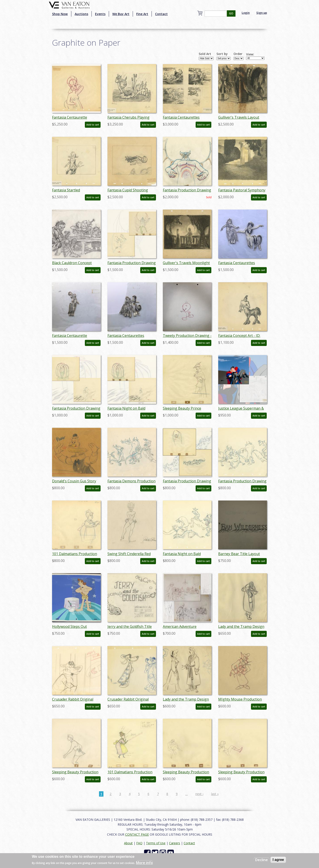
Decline (262, 860)
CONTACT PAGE (137, 834)
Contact (161, 14)
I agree (278, 860)
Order (238, 54)
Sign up (262, 13)
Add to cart (93, 125)
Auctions (81, 14)
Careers (175, 843)
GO (231, 13)
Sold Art (205, 54)
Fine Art (142, 14)
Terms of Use (156, 843)
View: (250, 54)
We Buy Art (121, 14)
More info (144, 863)
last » (215, 794)
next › (199, 794)
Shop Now (60, 14)
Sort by (222, 54)
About (128, 843)
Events (100, 14)
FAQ (139, 843)
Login (246, 13)
